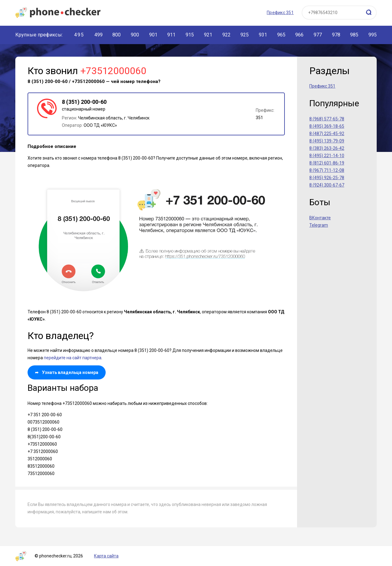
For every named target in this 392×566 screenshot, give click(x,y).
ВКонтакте (320, 218)
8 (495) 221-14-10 (327, 156)
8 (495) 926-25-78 (327, 178)
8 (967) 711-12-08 (327, 170)
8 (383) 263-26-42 (327, 148)
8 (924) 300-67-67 (327, 185)
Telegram (319, 225)
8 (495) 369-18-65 (327, 126)
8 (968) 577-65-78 (327, 119)
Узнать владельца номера (67, 372)
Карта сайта (106, 556)
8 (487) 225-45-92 (327, 134)
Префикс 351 (280, 13)
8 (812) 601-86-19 (327, 163)
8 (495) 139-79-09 (327, 141)
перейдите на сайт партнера (73, 358)
